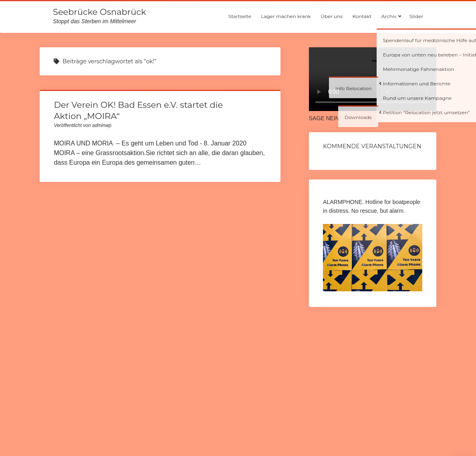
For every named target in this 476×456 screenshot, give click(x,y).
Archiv (389, 16)
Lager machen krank (286, 16)
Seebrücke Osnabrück (99, 12)
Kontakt (362, 16)
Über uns (332, 16)
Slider (416, 16)
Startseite (240, 16)
